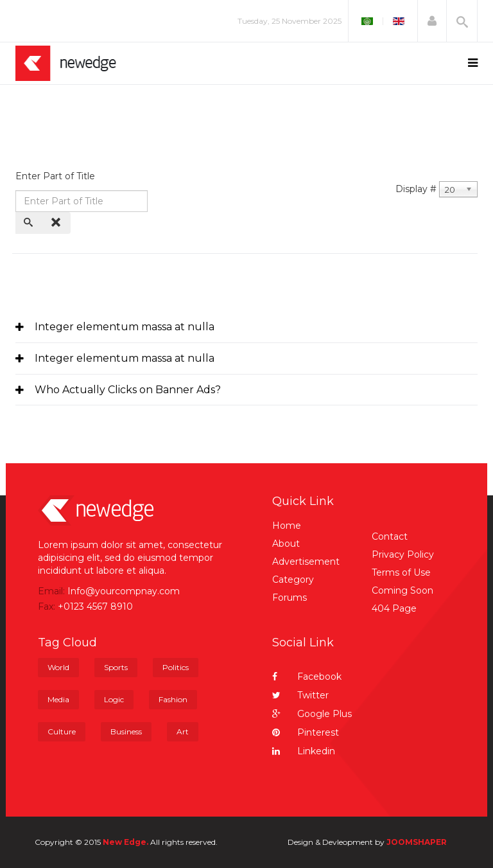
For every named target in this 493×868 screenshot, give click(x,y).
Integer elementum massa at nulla (125, 327)
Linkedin (304, 751)
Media (58, 699)
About (286, 544)
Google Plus (312, 714)
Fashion (173, 699)
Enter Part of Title (56, 176)
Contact (390, 536)
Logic (114, 699)
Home (287, 526)
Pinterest (306, 732)
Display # (416, 189)
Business (126, 731)
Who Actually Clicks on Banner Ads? (128, 390)
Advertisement (306, 562)
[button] (432, 21)
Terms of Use (401, 572)
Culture (62, 731)
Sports (116, 667)
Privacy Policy (403, 554)
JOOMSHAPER (417, 842)
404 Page (394, 608)
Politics (176, 667)
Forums (290, 598)
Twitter (300, 695)
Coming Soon (402, 590)
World (58, 667)
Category (293, 580)
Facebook (307, 677)
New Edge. (125, 842)
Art (183, 731)
